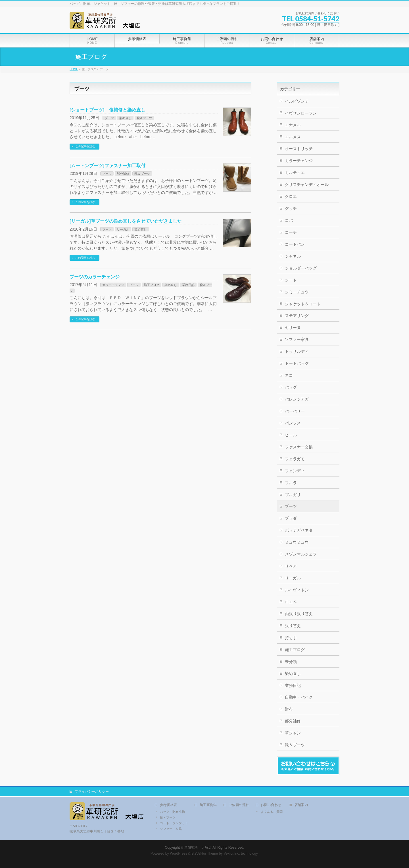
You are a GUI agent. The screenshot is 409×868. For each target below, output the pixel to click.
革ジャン (293, 733)
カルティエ (295, 173)
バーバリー (295, 411)
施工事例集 (208, 805)
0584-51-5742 (317, 19)
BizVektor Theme (205, 854)
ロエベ (291, 602)
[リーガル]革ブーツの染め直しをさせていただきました (126, 221)
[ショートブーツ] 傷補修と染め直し (108, 110)
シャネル (293, 256)
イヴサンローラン (301, 113)
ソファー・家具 (171, 829)
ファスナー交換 (299, 447)
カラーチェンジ (113, 285)
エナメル (293, 125)
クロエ (291, 196)
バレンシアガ (297, 399)
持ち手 (291, 638)
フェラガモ (295, 459)
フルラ (291, 483)
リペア (291, 566)
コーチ (291, 232)
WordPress (179, 854)
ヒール (291, 435)
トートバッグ (297, 363)
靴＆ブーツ (144, 118)
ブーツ (109, 118)
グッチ (291, 208)
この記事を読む (85, 146)
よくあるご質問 (272, 812)
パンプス (293, 423)
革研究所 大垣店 (198, 848)
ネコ (289, 375)
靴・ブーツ (168, 817)
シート (291, 280)
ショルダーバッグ (301, 268)
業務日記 (188, 285)
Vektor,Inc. (232, 854)
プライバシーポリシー (92, 792)
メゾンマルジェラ (301, 554)
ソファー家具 (297, 339)
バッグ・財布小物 (172, 812)
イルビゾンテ (297, 101)
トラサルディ (297, 351)
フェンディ (295, 471)
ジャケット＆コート (303, 304)
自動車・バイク (299, 697)
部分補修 (123, 174)
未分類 (291, 662)
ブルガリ (293, 495)
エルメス (293, 137)
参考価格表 (168, 805)
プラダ (291, 518)
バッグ (291, 387)
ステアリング (297, 316)
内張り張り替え (299, 614)
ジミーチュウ (297, 292)
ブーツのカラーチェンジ (95, 277)
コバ (289, 220)
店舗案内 (301, 805)
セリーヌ (293, 328)
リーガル (123, 229)
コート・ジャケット (174, 823)
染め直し (125, 118)
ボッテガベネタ (299, 530)
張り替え (293, 626)
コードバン (295, 244)
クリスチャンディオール (307, 185)
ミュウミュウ (297, 542)
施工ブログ (152, 285)
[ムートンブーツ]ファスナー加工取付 (108, 166)
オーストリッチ (299, 149)
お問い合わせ (271, 805)
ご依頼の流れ (239, 805)
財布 (289, 709)
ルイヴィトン (297, 590)
